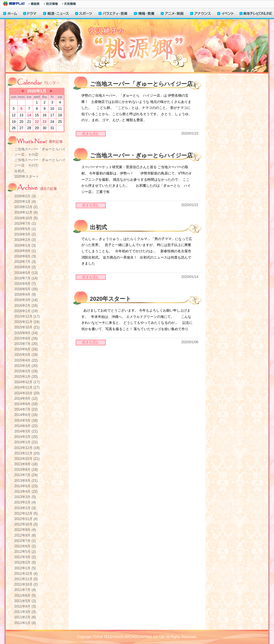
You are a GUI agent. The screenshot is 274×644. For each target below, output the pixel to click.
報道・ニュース (56, 14)
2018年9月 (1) (25, 251)
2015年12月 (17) (27, 316)
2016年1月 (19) (26, 311)
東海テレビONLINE (256, 14)
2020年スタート (27, 176)
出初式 (19, 171)
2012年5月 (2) (25, 552)
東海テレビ (14, 4)
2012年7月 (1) (25, 541)
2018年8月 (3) (25, 256)
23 (44, 122)
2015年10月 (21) (27, 327)
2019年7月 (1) (25, 224)
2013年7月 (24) (26, 475)
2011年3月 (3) (25, 612)
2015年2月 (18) (26, 371)
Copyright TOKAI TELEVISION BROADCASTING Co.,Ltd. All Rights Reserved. (137, 637)
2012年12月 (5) (26, 513)
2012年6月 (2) (25, 546)
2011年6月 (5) (25, 596)
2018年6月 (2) (25, 267)
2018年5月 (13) (26, 273)
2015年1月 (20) (26, 377)
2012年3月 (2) (25, 557)
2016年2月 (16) (26, 306)
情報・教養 (144, 14)
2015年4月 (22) (26, 360)
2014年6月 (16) (26, 415)
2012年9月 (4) (25, 530)
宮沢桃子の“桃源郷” (137, 46)
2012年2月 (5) (25, 562)
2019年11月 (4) (26, 212)
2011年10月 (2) (26, 584)
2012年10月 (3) (26, 524)
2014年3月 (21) (26, 431)
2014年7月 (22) (26, 409)
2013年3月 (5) (25, 497)
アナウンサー (201, 14)
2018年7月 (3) (25, 262)
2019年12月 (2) (26, 207)
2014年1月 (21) (26, 442)
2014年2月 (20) (26, 437)
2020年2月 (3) (25, 196)
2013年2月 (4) (25, 502)
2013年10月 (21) (27, 459)
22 (37, 122)
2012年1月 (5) (25, 568)
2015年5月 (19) (26, 355)
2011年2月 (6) (25, 617)
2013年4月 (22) (26, 491)
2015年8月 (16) (26, 338)
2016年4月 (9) (25, 294)
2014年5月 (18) (26, 420)
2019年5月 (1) (25, 229)
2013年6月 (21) (26, 481)
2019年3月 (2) (25, 234)
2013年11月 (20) (27, 453)
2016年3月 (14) (26, 300)
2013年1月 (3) (25, 508)
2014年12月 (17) (27, 382)
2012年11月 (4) (26, 519)
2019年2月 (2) (25, 240)
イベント (226, 14)
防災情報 (51, 4)
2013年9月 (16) (26, 464)
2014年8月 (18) (26, 404)
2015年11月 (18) (27, 322)
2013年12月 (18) (27, 448)
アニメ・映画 (173, 14)
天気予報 (69, 4)
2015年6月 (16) (26, 349)
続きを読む (91, 134)
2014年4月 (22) (26, 426)
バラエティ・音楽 (113, 14)
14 (29, 115)
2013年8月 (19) (26, 470)
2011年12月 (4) (26, 574)
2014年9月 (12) (26, 399)
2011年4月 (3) (25, 606)
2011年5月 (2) (25, 601)
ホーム (10, 14)
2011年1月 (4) (25, 623)
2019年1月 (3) (25, 245)
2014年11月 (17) (27, 387)
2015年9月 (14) (26, 333)
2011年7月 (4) (25, 590)
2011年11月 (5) (26, 579)
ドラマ (30, 14)
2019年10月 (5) (26, 218)
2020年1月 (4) (25, 202)
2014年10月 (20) (27, 393)
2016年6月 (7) (25, 284)
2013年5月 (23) (26, 486)
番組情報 (34, 4)
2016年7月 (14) (26, 278)
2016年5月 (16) (26, 289)
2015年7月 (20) (26, 344)
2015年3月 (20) (26, 366)
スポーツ (84, 14)
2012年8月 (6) (25, 535)
